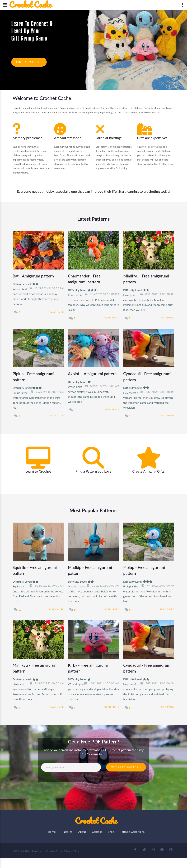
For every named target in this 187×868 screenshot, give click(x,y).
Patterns (67, 832)
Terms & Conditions (132, 832)
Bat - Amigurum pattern (33, 276)
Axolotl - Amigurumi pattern (92, 374)
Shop (111, 832)
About (82, 832)
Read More (56, 312)
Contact (97, 832)
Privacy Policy (71, 851)
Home (52, 832)
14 (75, 610)
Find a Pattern (29, 62)
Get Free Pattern (126, 767)
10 (20, 610)
